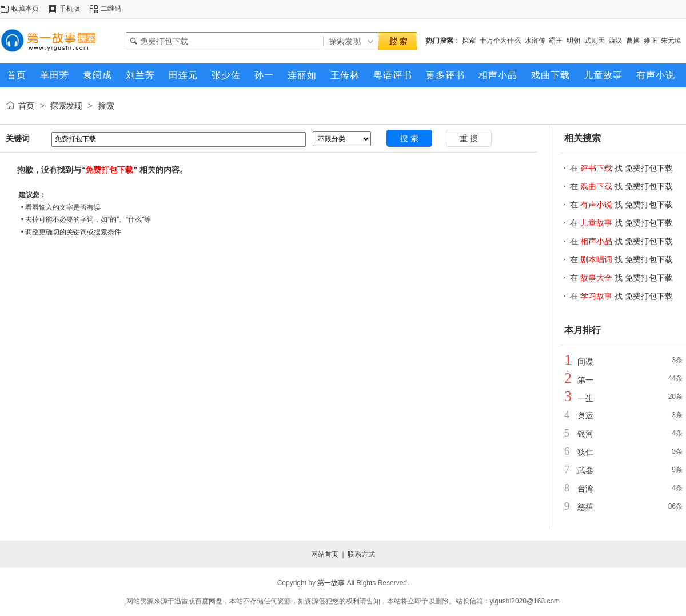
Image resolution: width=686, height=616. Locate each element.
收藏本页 (25, 9)
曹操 (633, 41)
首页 (26, 106)
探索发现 (66, 106)
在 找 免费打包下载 (621, 168)
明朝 (573, 41)
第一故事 (331, 583)
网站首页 (325, 554)
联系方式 (361, 554)
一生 (585, 398)
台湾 (585, 489)
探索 (469, 41)
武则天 (595, 41)
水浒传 (535, 41)
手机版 (70, 9)
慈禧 (585, 507)
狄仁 (585, 452)
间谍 (585, 362)
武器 (585, 470)
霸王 (556, 41)
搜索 (106, 106)
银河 (585, 434)
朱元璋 (671, 41)
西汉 (615, 41)
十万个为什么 (500, 41)
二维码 (111, 9)
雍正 (651, 41)
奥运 (585, 415)
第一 (585, 380)
